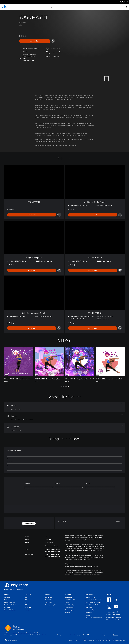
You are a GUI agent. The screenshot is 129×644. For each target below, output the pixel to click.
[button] (29, 56)
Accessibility (48, 600)
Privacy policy (77, 640)
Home (6, 590)
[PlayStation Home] (4, 7)
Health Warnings (70, 565)
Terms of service (90, 597)
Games (10, 7)
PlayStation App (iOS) (112, 612)
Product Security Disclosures (93, 605)
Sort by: (88, 483)
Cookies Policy (106, 640)
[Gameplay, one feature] (64, 428)
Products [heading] (28, 594)
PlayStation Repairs (71, 605)
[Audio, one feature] (64, 407)
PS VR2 (27, 602)
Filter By (58, 483)
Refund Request (70, 610)
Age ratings (89, 607)
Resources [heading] (89, 594)
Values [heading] (47, 594)
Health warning (90, 610)
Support (52, 7)
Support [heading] (68, 594)
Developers (89, 613)
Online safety (49, 602)
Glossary (88, 615)
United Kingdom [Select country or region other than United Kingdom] (12, 640)
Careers (6, 600)
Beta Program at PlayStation (114, 620)
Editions (27, 483)
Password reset (70, 607)
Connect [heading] (109, 594)
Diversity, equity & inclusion (53, 605)
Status (67, 602)
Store (45, 7)
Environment (48, 597)
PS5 (15, 7)
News (40, 7)
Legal (71, 640)
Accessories (33, 7)
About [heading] (6, 594)
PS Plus (25, 7)
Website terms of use (89, 640)
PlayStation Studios (10, 602)
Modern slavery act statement (94, 602)
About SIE (7, 597)
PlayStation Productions (11, 605)
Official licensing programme (94, 618)
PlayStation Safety (70, 600)
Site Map (98, 640)
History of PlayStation (10, 610)
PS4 (20, 7)
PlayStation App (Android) (113, 615)
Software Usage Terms (118, 640)
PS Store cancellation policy (93, 600)
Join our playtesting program (114, 617)
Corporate (7, 607)
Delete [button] (118, 521)
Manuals (68, 613)
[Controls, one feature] (64, 418)
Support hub (69, 597)
